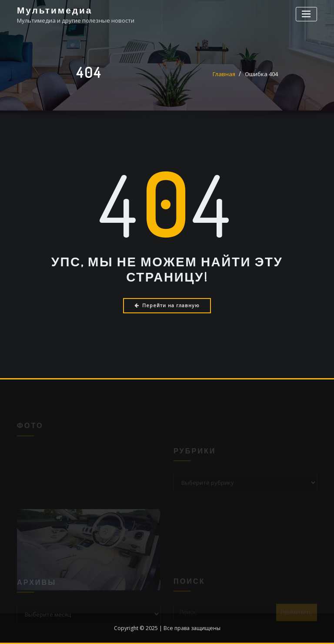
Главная (224, 74)
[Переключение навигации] (306, 14)
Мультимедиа (55, 10)
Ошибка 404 (261, 74)
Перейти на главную (167, 305)
